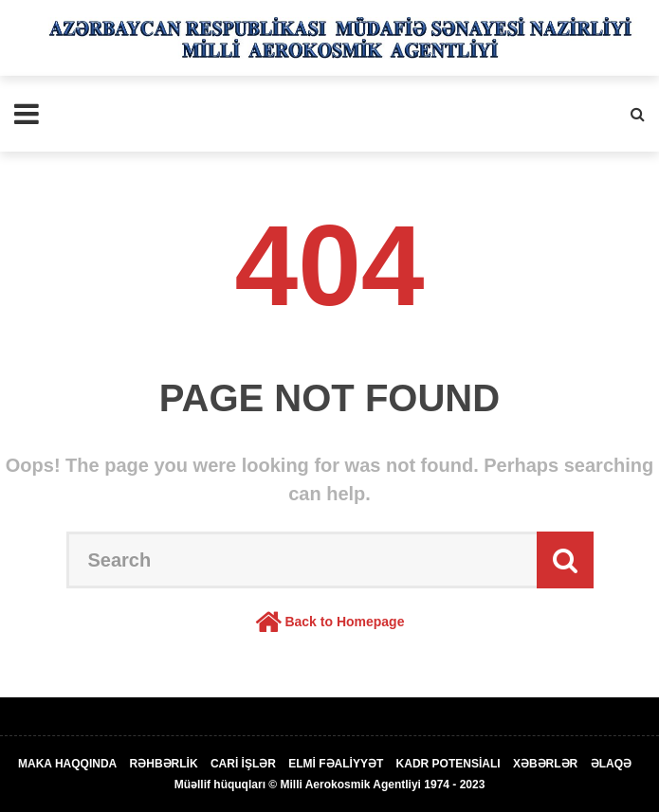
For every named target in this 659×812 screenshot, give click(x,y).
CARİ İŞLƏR (243, 764)
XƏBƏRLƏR (545, 764)
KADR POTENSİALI (448, 764)
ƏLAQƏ (611, 764)
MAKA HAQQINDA (67, 764)
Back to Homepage (344, 622)
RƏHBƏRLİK (164, 764)
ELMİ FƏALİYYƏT (336, 764)
